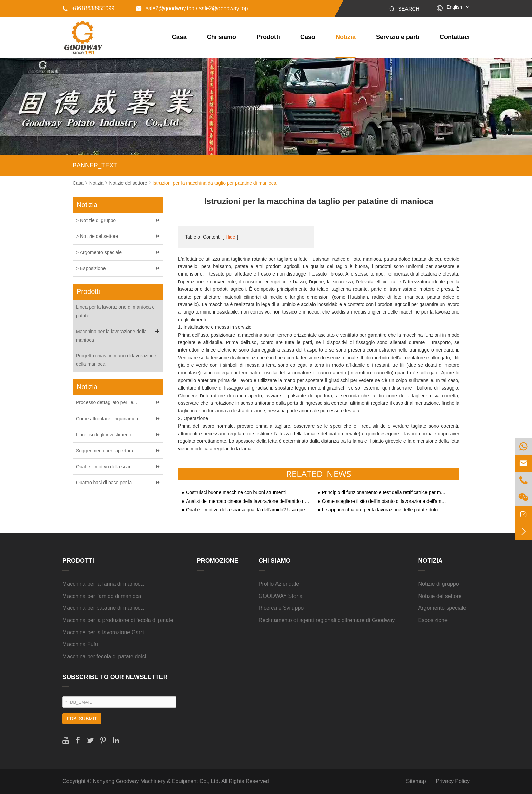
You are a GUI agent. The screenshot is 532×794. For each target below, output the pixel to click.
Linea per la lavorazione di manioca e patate (115, 311)
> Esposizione (91, 268)
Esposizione (433, 620)
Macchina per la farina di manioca (103, 584)
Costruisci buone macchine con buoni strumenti (236, 493)
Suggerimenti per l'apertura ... (107, 451)
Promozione (218, 561)
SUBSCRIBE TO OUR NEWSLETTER (115, 677)
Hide (231, 237)
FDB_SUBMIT (82, 719)
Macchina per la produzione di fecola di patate (118, 620)
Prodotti (268, 37)
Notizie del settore (128, 183)
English (454, 7)
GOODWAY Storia (281, 596)
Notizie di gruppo (439, 584)
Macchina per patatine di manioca (103, 608)
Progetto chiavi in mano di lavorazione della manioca (116, 360)
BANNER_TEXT (95, 165)
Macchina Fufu (80, 644)
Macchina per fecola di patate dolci (104, 656)
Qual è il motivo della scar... (105, 467)
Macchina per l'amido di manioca (102, 596)
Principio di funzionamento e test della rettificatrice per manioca (384, 493)
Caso (308, 37)
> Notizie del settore (97, 236)
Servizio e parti (398, 37)
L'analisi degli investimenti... (105, 435)
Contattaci (455, 37)
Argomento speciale (442, 608)
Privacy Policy (453, 781)
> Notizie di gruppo (96, 220)
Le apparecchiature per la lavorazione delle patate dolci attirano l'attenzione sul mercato (384, 510)
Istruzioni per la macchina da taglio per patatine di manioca (215, 183)
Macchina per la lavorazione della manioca (119, 335)
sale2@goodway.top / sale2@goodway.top (192, 8)
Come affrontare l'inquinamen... (109, 419)
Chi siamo (222, 37)
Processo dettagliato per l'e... (107, 402)
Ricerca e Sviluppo (281, 608)
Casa (179, 37)
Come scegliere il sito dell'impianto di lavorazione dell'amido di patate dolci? (384, 501)
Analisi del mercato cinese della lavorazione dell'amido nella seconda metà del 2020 (248, 501)
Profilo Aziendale (279, 584)
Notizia (346, 37)
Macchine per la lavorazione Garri (103, 632)
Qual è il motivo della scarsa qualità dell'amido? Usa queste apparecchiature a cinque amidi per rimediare (248, 510)
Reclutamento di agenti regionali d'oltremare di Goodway (327, 620)
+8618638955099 (88, 8)
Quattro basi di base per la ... (107, 483)
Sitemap (416, 781)
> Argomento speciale (99, 252)
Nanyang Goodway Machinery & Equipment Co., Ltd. (156, 781)
